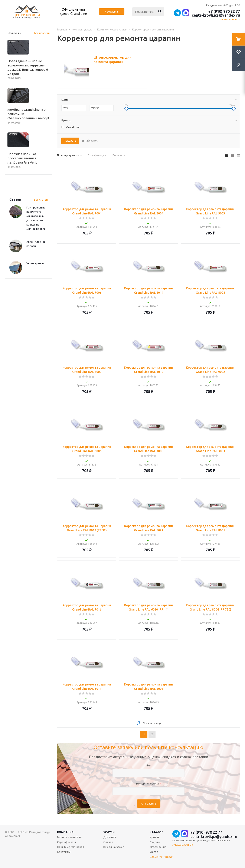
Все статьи (41, 200)
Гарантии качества (69, 837)
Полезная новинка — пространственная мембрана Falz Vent (24, 158)
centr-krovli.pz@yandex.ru (216, 15)
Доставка (110, 837)
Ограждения (158, 847)
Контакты (64, 852)
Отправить (149, 804)
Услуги (109, 832)
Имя (149, 765)
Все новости (42, 33)
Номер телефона (148, 783)
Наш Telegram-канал (71, 847)
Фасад (154, 852)
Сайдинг (155, 842)
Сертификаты (66, 842)
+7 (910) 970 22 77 (224, 11)
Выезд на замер (114, 847)
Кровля (155, 837)
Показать (70, 141)
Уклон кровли (35, 263)
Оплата (108, 842)
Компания (65, 832)
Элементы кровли (161, 857)
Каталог (156, 832)
